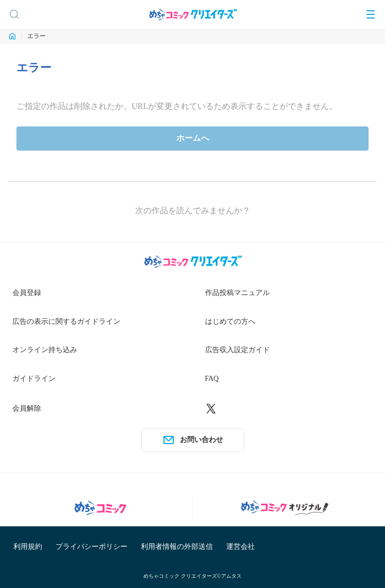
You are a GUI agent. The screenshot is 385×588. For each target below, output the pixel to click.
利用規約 (28, 547)
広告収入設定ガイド (237, 350)
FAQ (212, 379)
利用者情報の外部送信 (177, 547)
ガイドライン (34, 379)
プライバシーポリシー (91, 547)
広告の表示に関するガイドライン (66, 321)
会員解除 (27, 408)
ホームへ (193, 138)
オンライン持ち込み (45, 350)
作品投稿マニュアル (237, 293)
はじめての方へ (230, 321)
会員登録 (27, 293)
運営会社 (241, 547)
